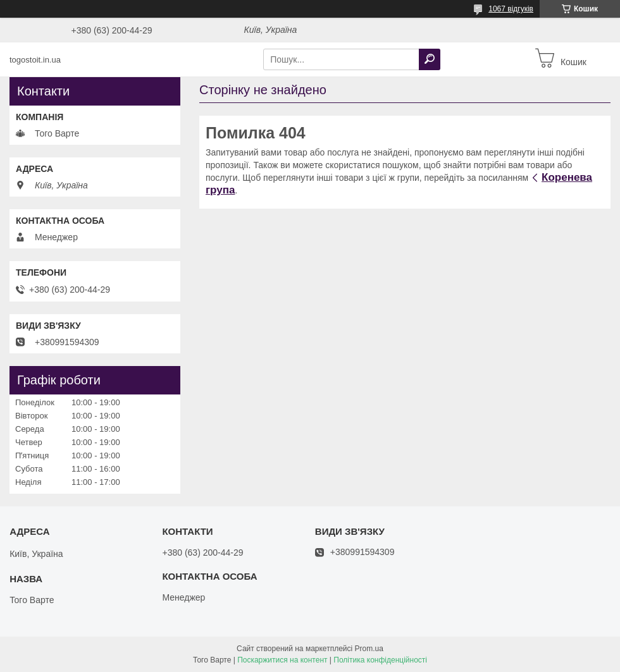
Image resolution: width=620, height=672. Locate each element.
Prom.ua (369, 649)
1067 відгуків (511, 9)
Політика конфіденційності (380, 660)
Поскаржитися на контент (282, 660)
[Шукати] (430, 59)
